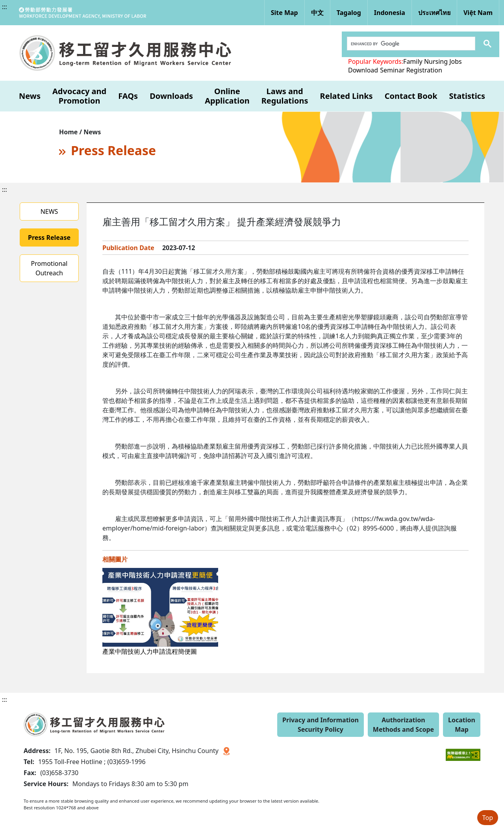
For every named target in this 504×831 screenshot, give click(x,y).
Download (363, 70)
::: (5, 7)
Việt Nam (478, 13)
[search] (410, 44)
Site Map (284, 13)
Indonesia (390, 13)
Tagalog (349, 13)
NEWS (49, 211)
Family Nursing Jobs (433, 61)
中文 (317, 13)
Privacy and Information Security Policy (321, 725)
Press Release (49, 237)
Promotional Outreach (49, 268)
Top (488, 818)
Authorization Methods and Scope (403, 725)
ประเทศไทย (434, 13)
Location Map (462, 725)
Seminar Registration (411, 70)
